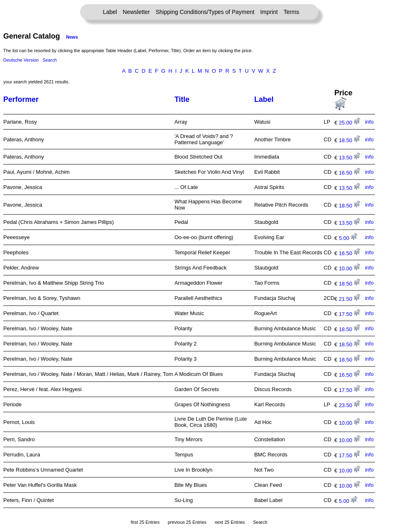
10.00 (350, 268)
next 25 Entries (230, 522)
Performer (21, 99)
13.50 (350, 158)
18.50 (350, 140)
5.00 (348, 238)
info (369, 122)
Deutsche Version (21, 60)
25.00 (350, 123)
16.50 (350, 173)
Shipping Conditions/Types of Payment (205, 12)
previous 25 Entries (187, 522)
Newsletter (136, 12)
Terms (291, 12)
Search (49, 60)
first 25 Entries (145, 522)
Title (182, 99)
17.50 (350, 314)
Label (110, 12)
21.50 (350, 299)
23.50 (350, 405)
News (72, 37)
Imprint (269, 12)
